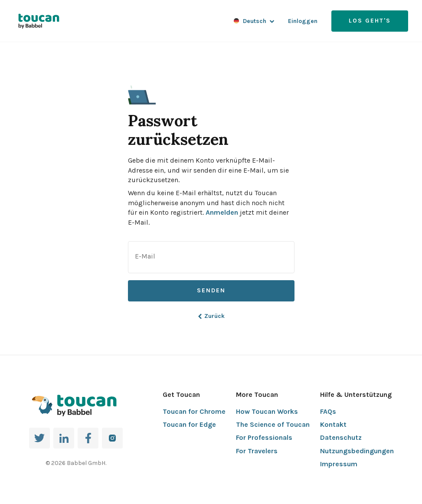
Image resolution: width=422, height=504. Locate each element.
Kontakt (333, 424)
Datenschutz (341, 437)
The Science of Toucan (273, 424)
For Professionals (264, 437)
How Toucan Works (267, 411)
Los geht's (370, 21)
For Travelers (257, 451)
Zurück (211, 316)
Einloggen (303, 21)
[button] (142, 91)
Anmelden (222, 212)
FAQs (328, 411)
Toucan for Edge (189, 424)
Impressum (339, 464)
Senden (211, 290)
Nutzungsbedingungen (357, 451)
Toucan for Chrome (194, 411)
